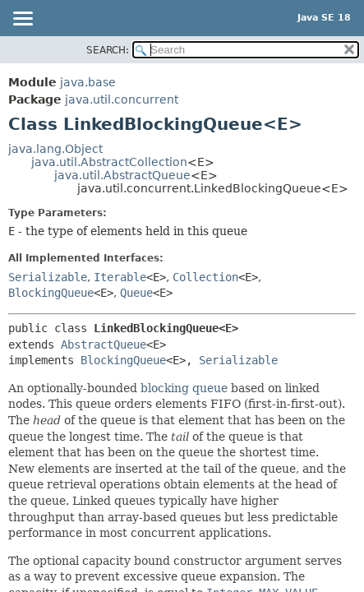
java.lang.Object (55, 149)
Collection (205, 277)
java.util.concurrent (122, 99)
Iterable (120, 277)
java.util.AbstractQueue (122, 175)
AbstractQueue (104, 345)
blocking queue (184, 388)
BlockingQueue (51, 293)
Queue (136, 293)
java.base (88, 82)
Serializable (48, 277)
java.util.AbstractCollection (109, 162)
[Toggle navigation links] (22, 20)
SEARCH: (108, 50)
